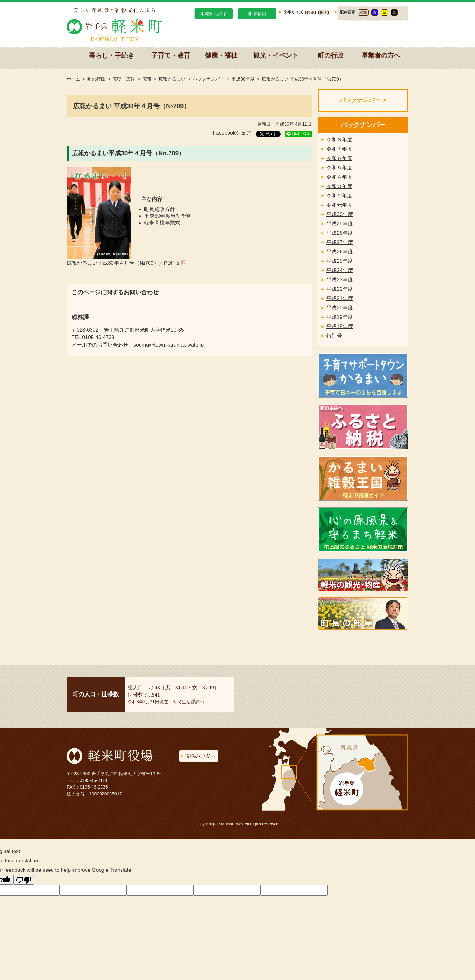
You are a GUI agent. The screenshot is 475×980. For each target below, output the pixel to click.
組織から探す (214, 14)
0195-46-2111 (94, 780)
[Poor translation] (24, 880)
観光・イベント (276, 56)
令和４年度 (339, 177)
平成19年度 (340, 317)
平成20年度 (340, 308)
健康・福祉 (221, 56)
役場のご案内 (200, 756)
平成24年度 (340, 270)
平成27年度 (340, 242)
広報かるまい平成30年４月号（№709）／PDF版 (123, 263)
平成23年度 (340, 280)
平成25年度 (340, 261)
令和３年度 (339, 186)
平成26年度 (340, 252)
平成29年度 (340, 224)
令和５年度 (339, 168)
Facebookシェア (232, 133)
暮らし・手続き (111, 56)
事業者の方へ (381, 56)
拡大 (324, 13)
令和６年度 (339, 158)
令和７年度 (339, 149)
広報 (147, 79)
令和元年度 (339, 205)
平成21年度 (340, 298)
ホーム (73, 79)
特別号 (334, 336)
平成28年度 (340, 233)
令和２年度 (339, 196)
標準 (311, 13)
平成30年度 (243, 79)
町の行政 (331, 56)
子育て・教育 (171, 56)
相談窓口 (257, 14)
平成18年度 (340, 326)
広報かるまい (172, 79)
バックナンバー (208, 79)
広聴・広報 (124, 79)
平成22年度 (340, 289)
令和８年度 (339, 140)
